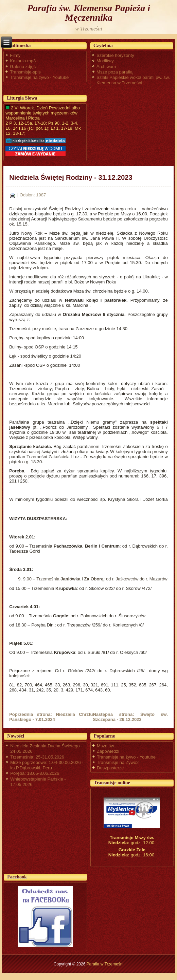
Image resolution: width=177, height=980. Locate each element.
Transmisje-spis (25, 72)
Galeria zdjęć (23, 67)
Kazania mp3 (23, 61)
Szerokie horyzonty (115, 55)
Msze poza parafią (114, 72)
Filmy (15, 55)
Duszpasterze (110, 768)
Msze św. (106, 746)
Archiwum (106, 67)
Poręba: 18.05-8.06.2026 (35, 773)
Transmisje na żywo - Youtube (39, 77)
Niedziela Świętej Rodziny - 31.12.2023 (71, 177)
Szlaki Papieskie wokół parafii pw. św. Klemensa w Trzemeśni (133, 80)
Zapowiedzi (108, 751)
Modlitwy (105, 61)
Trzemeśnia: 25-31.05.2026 (37, 757)
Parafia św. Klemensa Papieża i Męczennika (89, 13)
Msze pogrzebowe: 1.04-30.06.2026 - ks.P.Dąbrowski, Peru (47, 765)
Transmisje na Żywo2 (118, 762)
